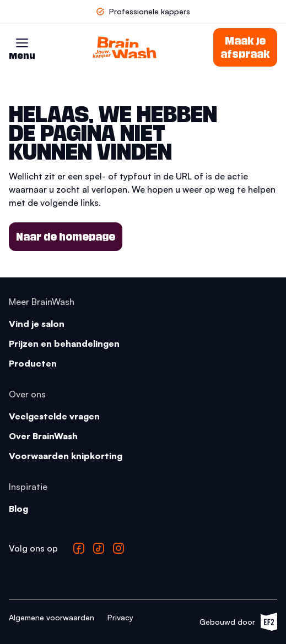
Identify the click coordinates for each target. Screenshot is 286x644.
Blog (18, 509)
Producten (33, 363)
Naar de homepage (66, 237)
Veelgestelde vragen (54, 416)
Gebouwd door (238, 622)
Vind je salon (37, 324)
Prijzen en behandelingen (64, 343)
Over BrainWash (43, 436)
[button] (22, 43)
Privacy (120, 617)
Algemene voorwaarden (52, 617)
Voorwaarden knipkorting (66, 456)
